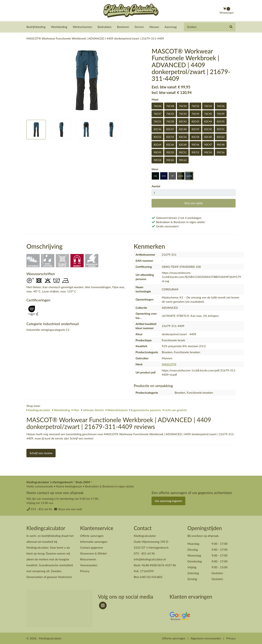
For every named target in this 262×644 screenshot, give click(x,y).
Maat (155, 99)
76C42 (170, 113)
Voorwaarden (89, 565)
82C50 (208, 129)
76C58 (170, 121)
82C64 (157, 144)
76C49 (221, 113)
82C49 (195, 129)
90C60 (170, 160)
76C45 (208, 113)
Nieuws (154, 27)
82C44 (208, 121)
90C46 (195, 144)
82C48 (183, 129)
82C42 (183, 121)
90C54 (208, 152)
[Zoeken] (231, 27)
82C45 (221, 121)
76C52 (195, 106)
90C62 (183, 160)
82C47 (170, 129)
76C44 (195, 113)
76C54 (208, 106)
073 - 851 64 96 (41, 509)
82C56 (183, 137)
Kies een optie (194, 203)
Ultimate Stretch (92, 410)
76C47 (157, 113)
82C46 (157, 129)
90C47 (208, 144)
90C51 (183, 152)
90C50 (170, 152)
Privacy (85, 571)
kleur (155, 169)
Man (75, 410)
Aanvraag (171, 27)
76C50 (183, 106)
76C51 (157, 121)
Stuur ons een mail (70, 509)
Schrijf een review (41, 453)
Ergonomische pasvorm (145, 410)
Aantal (156, 186)
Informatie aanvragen (94, 541)
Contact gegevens (92, 547)
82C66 (170, 144)
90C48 (221, 144)
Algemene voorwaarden (206, 638)
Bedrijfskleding (36, 27)
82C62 (221, 137)
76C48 (170, 106)
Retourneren (88, 559)
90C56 (221, 152)
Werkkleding (59, 27)
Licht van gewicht (175, 410)
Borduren (123, 27)
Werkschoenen (82, 27)
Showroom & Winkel (93, 553)
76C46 (157, 106)
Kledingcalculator (38, 410)
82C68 (183, 144)
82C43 (195, 121)
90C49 (157, 152)
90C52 (195, 152)
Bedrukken (105, 27)
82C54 (170, 137)
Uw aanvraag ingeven (168, 501)
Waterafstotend (117, 410)
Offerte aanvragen (92, 535)
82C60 (208, 137)
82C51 (221, 129)
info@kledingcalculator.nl (150, 559)
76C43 (183, 113)
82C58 (195, 137)
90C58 (157, 160)
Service (139, 27)
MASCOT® (169, 364)
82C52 (157, 137)
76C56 (221, 106)
